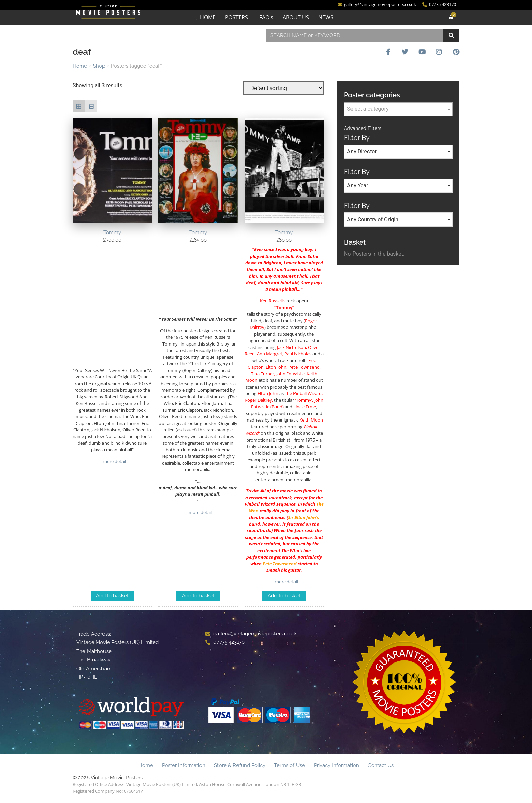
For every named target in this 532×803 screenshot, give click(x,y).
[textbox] (398, 109)
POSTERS (236, 17)
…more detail (112, 461)
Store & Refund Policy (240, 765)
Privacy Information (336, 765)
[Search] (451, 35)
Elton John (305, 517)
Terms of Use (290, 765)
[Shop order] (283, 88)
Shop (99, 66)
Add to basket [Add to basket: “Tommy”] (112, 596)
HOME (208, 17)
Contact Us (381, 765)
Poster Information (184, 765)
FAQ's (266, 17)
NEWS (326, 17)
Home (80, 66)
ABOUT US (296, 17)
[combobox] (355, 35)
